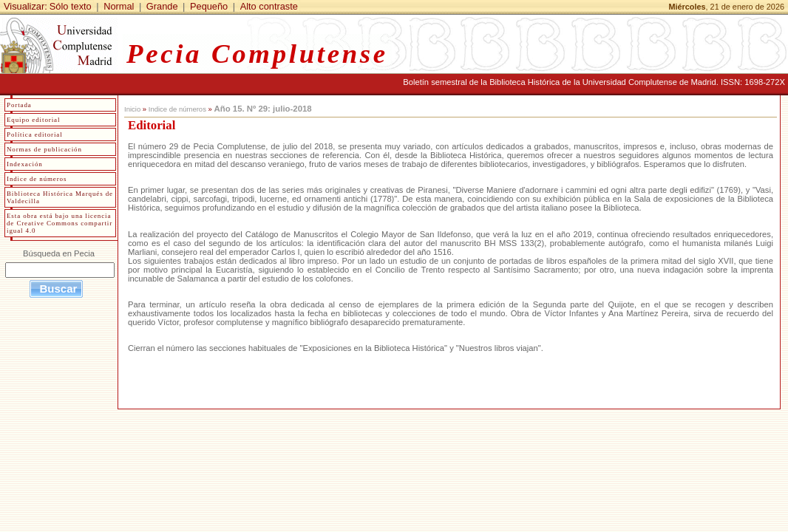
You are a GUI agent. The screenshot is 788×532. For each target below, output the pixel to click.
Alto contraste (269, 6)
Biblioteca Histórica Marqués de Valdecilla (60, 197)
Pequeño (209, 6)
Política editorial (35, 134)
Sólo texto (71, 6)
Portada (19, 105)
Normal (119, 6)
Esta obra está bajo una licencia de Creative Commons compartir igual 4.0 (60, 223)
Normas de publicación (44, 149)
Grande (162, 6)
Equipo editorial (33, 120)
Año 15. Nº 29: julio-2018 (262, 109)
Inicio (132, 109)
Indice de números (177, 109)
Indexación (25, 164)
